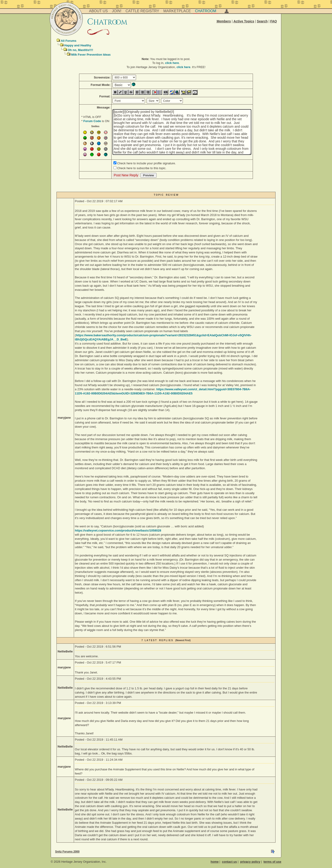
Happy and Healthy (78, 45)
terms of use (272, 862)
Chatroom (206, 11)
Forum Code (92, 121)
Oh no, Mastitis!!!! (80, 50)
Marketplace (177, 11)
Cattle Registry (142, 11)
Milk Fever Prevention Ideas (91, 55)
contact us (229, 862)
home (215, 862)
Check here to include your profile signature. (146, 163)
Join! (117, 11)
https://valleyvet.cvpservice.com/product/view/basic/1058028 (118, 530)
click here (172, 63)
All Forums (68, 41)
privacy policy (250, 862)
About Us (98, 11)
